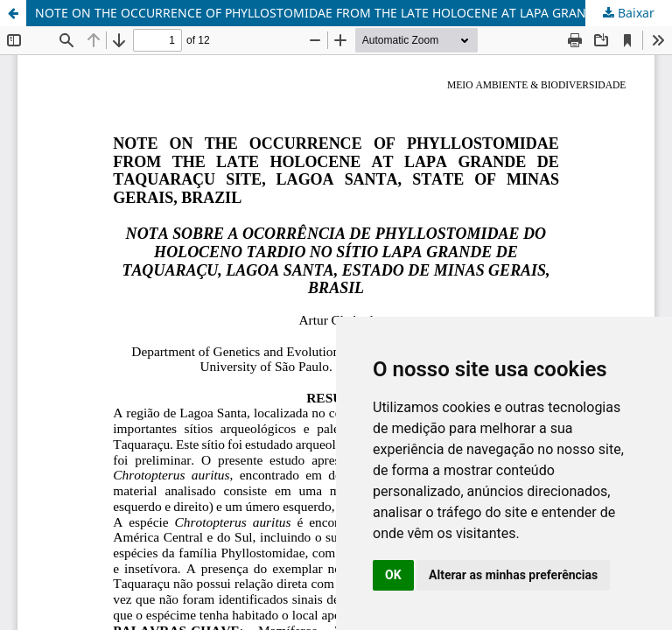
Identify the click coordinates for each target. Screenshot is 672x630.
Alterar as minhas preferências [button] (513, 575)
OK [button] (393, 575)
